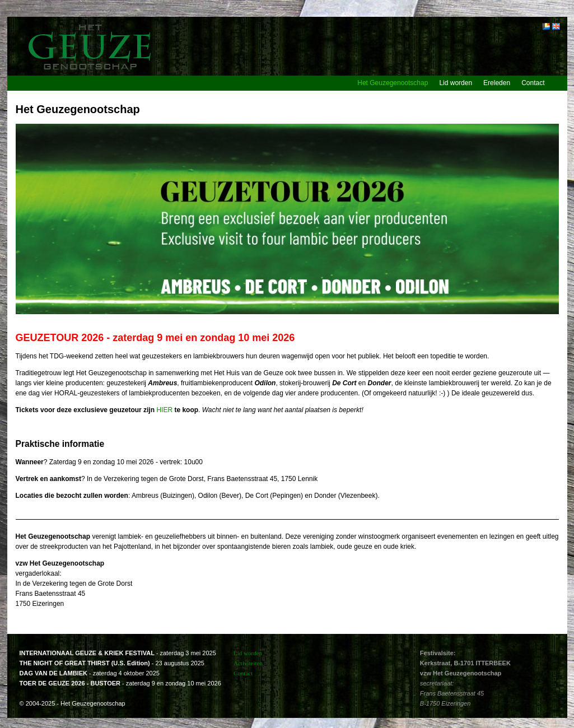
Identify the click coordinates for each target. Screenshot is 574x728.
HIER (164, 410)
